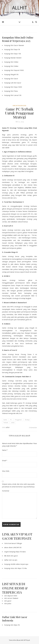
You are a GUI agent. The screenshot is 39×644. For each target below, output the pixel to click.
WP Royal (27, 640)
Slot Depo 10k (16, 54)
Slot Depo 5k (15, 49)
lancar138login (17, 543)
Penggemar (18, 420)
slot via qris (13, 560)
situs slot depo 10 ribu (19, 568)
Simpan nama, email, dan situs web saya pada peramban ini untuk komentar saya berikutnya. (18, 485)
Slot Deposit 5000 (17, 70)
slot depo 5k (15, 625)
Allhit (20, 8)
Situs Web (6, 471)
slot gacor (14, 556)
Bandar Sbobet (16, 58)
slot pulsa (8, 603)
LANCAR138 (17, 547)
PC (11, 420)
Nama (5, 450)
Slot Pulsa (14, 91)
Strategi (27, 420)
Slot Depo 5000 (16, 87)
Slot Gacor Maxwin (17, 45)
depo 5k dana (21, 552)
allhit (8, 427)
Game (5, 420)
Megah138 (15, 74)
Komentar (6, 491)
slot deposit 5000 (11, 596)
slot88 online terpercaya (19, 564)
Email (5, 460)
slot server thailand (11, 598)
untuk (13, 423)
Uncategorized (19, 106)
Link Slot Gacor (16, 83)
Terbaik (6, 423)
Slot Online (15, 62)
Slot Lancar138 (16, 95)
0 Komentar (33, 427)
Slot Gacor (14, 79)
